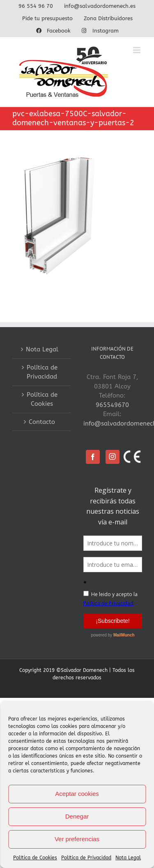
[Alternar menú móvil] (137, 50)
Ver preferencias (77, 839)
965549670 (112, 405)
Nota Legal (128, 858)
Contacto (42, 422)
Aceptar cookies (77, 794)
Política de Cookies (35, 858)
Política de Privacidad (86, 858)
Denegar (77, 816)
